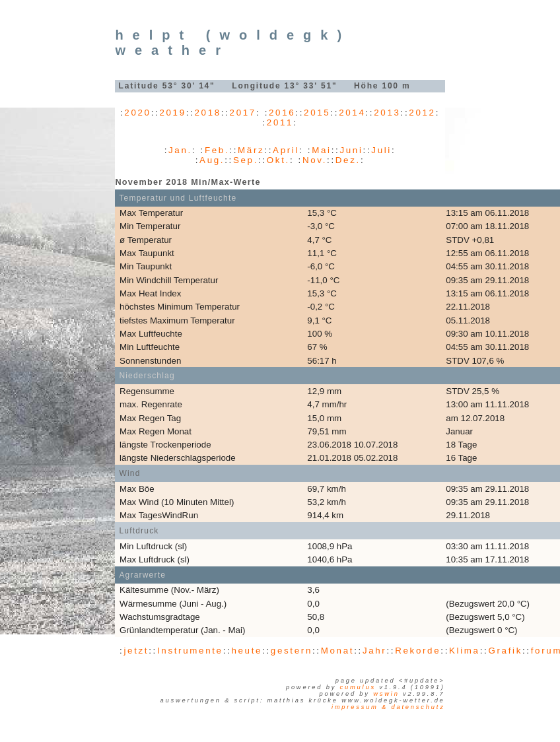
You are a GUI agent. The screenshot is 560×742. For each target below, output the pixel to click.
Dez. (348, 160)
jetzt (136, 651)
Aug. (212, 160)
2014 (352, 113)
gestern (292, 651)
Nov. (315, 160)
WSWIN (386, 694)
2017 (243, 113)
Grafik (505, 651)
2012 (422, 113)
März (251, 150)
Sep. (246, 160)
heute (247, 651)
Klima (465, 651)
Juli (381, 150)
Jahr (375, 651)
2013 (387, 113)
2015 (317, 113)
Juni (351, 150)
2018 (208, 113)
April (286, 150)
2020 (137, 113)
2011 (280, 122)
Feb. (217, 150)
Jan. (180, 150)
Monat (337, 651)
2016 (282, 113)
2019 (172, 113)
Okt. (278, 160)
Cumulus (358, 687)
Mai (321, 150)
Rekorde (418, 651)
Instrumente (190, 651)
